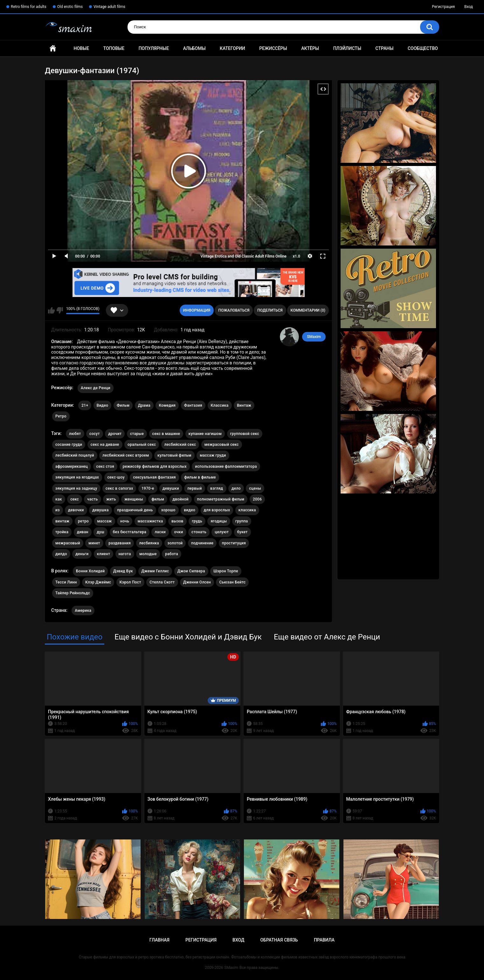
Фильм (123, 405)
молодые (148, 554)
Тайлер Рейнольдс (73, 593)
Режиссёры (273, 48)
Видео (103, 405)
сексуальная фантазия (154, 477)
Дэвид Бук (123, 571)
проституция (234, 543)
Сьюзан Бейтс (232, 582)
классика (247, 510)
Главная (53, 48)
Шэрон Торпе (226, 571)
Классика (220, 405)
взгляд (217, 488)
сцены (255, 488)
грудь (197, 521)
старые (137, 434)
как (59, 499)
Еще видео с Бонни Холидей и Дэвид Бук (188, 637)
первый (194, 488)
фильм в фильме (200, 477)
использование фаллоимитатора (226, 466)
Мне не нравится (60, 310)
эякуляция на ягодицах (77, 477)
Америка (83, 611)
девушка (100, 510)
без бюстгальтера (130, 532)
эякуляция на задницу (76, 488)
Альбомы (194, 48)
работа (172, 554)
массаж (105, 521)
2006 (257, 499)
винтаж (62, 521)
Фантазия (193, 405)
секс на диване (105, 445)
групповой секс (245, 434)
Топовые (114, 48)
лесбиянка (149, 543)
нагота (125, 554)
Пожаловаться (234, 310)
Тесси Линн (66, 582)
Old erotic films (70, 7)
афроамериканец (72, 466)
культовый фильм (174, 455)
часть (92, 499)
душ (100, 532)
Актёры (310, 48)
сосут (95, 434)
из (58, 510)
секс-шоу (116, 477)
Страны (385, 48)
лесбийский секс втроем (126, 455)
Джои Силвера (191, 571)
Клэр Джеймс (98, 582)
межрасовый (68, 543)
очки (179, 532)
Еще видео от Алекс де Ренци (327, 637)
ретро (83, 521)
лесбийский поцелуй (75, 455)
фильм (158, 499)
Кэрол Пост (130, 582)
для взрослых (217, 510)
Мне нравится (51, 310)
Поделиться (270, 310)
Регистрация (443, 7)
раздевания (120, 543)
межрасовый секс (222, 445)
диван (83, 532)
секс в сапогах (119, 488)
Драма (144, 405)
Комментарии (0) (308, 310)
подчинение (202, 543)
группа (242, 521)
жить (111, 499)
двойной (181, 499)
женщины (134, 499)
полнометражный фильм (221, 499)
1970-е (148, 488)
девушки (171, 488)
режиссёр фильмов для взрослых (155, 466)
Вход (469, 7)
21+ (85, 405)
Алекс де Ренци (96, 388)
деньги (82, 554)
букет (242, 532)
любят (75, 434)
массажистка (150, 521)
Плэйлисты (347, 48)
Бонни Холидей (90, 571)
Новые (81, 48)
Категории (232, 48)
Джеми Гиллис (155, 571)
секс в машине (166, 434)
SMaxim (314, 337)
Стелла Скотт (162, 582)
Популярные (154, 48)
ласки (160, 532)
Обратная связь (279, 940)
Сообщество (423, 48)
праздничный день (135, 510)
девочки (76, 510)
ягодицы (219, 521)
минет (94, 543)
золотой (175, 543)
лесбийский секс (180, 445)
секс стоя (105, 466)
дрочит (115, 434)
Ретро (61, 416)
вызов (177, 521)
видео (190, 510)
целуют (222, 532)
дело (236, 488)
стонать (199, 532)
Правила (324, 940)
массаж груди (213, 455)
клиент (104, 554)
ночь (125, 521)
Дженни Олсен (197, 582)
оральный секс (142, 445)
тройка (62, 532)
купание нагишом (205, 434)
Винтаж (244, 405)
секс (75, 499)
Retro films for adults (29, 7)
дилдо (61, 554)
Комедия (167, 405)
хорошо (168, 510)
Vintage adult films (109, 7)
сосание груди (69, 445)
